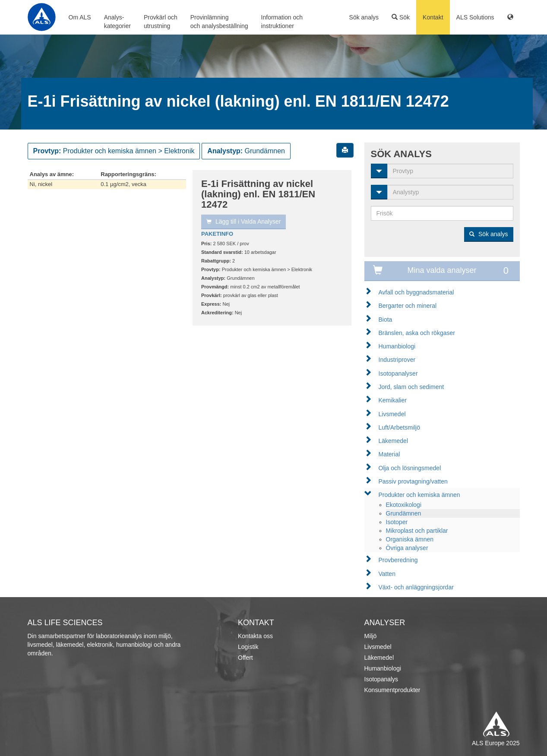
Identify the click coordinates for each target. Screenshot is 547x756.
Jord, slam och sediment (411, 387)
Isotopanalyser (398, 373)
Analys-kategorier (117, 22)
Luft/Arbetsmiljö (399, 427)
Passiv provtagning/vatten (413, 481)
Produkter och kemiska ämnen (419, 495)
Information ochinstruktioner (282, 22)
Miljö (371, 636)
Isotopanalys (381, 679)
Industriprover (397, 360)
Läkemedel (394, 441)
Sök (401, 17)
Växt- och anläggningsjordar (416, 587)
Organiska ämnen (410, 539)
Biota (386, 319)
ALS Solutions (475, 17)
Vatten (387, 574)
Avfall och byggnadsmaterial (416, 292)
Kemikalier (393, 400)
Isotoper (397, 522)
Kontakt (433, 17)
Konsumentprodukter (392, 690)
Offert (245, 658)
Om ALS (80, 17)
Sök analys (364, 17)
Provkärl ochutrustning (161, 22)
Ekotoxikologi (404, 505)
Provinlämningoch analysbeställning (219, 22)
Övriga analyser (407, 548)
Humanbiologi (397, 346)
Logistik (248, 647)
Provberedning (398, 560)
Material (389, 454)
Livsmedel (392, 414)
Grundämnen (404, 513)
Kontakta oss (255, 636)
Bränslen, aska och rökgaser (417, 333)
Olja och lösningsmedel (410, 468)
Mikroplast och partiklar (417, 531)
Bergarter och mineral (408, 306)
